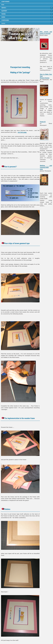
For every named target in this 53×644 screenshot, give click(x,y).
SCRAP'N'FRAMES (5, 1)
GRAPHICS (27, 8)
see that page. (22, 132)
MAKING (27, 17)
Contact (27, 23)
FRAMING (27, 14)
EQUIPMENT (27, 11)
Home (3, 5)
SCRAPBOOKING (27, 20)
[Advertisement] (27, 54)
